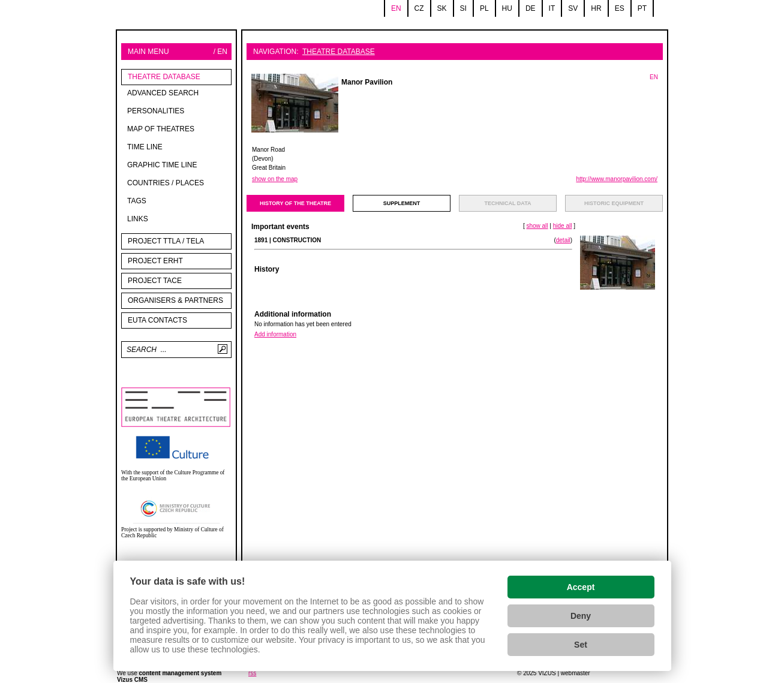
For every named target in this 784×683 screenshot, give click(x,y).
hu (507, 8)
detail (563, 240)
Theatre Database (164, 77)
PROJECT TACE (155, 281)
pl (484, 8)
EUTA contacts (157, 320)
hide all (563, 226)
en (396, 8)
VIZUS (547, 673)
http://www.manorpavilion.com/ (617, 179)
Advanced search (163, 93)
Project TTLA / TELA (166, 241)
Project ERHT (155, 261)
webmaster (576, 673)
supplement (402, 203)
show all (537, 226)
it (552, 8)
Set (581, 645)
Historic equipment (614, 203)
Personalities (156, 111)
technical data (508, 203)
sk (442, 8)
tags (137, 201)
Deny (581, 616)
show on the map (275, 179)
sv (573, 8)
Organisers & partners (175, 300)
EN (654, 77)
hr (596, 8)
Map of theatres (161, 129)
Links (138, 219)
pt (642, 8)
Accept (581, 587)
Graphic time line (162, 165)
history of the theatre (295, 203)
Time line (145, 147)
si (463, 8)
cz (419, 8)
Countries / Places (166, 183)
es (620, 8)
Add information (275, 334)
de (531, 8)
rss (252, 673)
